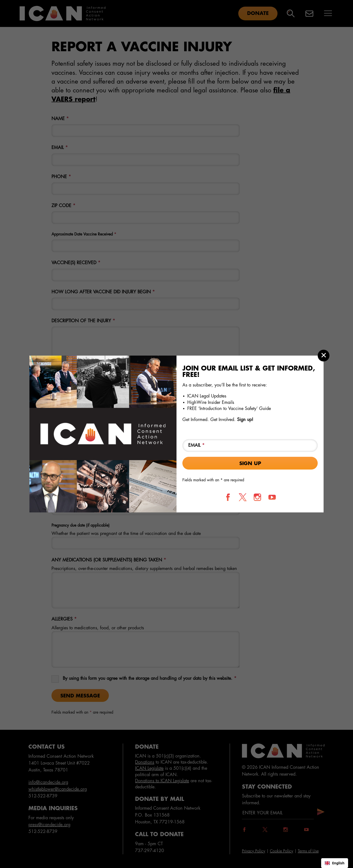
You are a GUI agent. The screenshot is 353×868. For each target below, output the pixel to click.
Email (196, 445)
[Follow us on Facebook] (228, 497)
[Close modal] (324, 356)
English (335, 863)
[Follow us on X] (243, 497)
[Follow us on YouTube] (272, 497)
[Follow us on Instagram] (257, 497)
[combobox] (335, 863)
